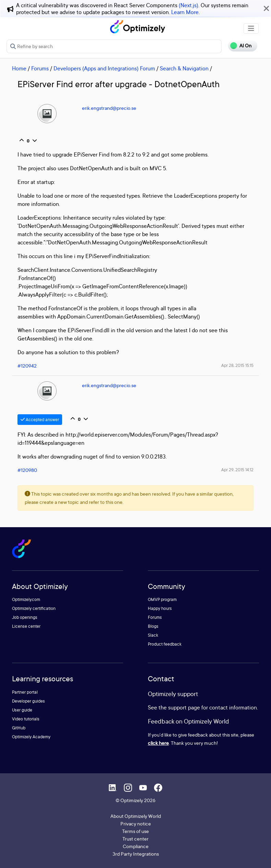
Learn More (185, 12)
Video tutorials (26, 719)
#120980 (27, 470)
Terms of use (135, 831)
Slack (153, 635)
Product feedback (165, 644)
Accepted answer (40, 420)
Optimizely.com (26, 599)
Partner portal (25, 692)
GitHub (19, 728)
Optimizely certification (34, 608)
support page (184, 707)
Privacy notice (136, 824)
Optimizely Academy (31, 737)
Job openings (25, 617)
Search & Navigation (184, 68)
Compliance (136, 846)
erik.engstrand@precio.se (109, 108)
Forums (40, 68)
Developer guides (28, 701)
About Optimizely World (136, 816)
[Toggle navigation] (251, 28)
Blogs (153, 626)
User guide (22, 710)
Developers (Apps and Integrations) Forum (104, 68)
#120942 (27, 366)
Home (19, 68)
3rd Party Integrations (136, 854)
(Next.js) (188, 5)
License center (26, 626)
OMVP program (162, 599)
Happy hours (160, 608)
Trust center (135, 839)
